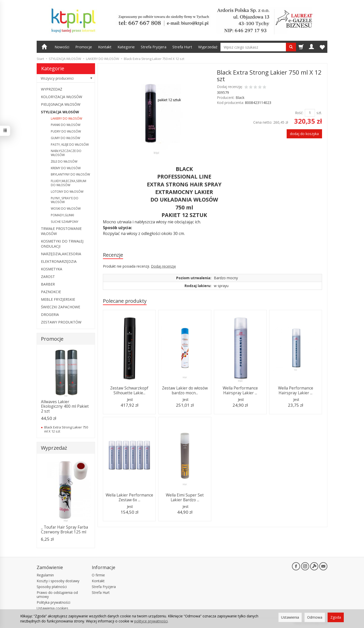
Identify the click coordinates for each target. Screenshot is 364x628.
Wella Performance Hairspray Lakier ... (240, 390)
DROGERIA (50, 315)
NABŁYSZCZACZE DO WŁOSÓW (66, 153)
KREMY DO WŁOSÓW (66, 168)
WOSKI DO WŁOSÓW (66, 209)
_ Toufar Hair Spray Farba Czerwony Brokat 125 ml (64, 529)
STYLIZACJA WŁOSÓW (60, 112)
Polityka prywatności (53, 602)
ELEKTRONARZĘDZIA (59, 261)
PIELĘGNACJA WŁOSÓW (61, 104)
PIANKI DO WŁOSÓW (66, 125)
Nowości (62, 47)
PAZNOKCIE (51, 292)
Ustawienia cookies (52, 608)
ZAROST (48, 277)
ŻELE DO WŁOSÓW (64, 161)
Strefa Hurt (182, 47)
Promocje (84, 47)
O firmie (98, 575)
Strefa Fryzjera (154, 47)
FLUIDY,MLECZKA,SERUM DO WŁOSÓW (69, 183)
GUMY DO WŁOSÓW (65, 138)
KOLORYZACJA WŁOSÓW (62, 97)
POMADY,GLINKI (62, 215)
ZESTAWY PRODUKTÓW (61, 322)
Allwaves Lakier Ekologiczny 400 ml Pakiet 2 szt (65, 406)
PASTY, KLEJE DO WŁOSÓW (70, 145)
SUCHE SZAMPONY (65, 222)
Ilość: (299, 113)
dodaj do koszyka (304, 134)
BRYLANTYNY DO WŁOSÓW (70, 174)
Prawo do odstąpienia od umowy (57, 595)
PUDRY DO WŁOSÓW (66, 131)
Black (240, 98)
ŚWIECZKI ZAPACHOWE (61, 307)
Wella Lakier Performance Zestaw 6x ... (129, 497)
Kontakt (105, 47)
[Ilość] (310, 113)
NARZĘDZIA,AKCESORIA (61, 254)
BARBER (48, 284)
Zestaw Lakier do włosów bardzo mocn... (185, 390)
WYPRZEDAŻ (52, 89)
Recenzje (113, 255)
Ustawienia (290, 617)
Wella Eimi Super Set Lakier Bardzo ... (185, 497)
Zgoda (336, 617)
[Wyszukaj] (291, 47)
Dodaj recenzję (163, 266)
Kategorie (126, 47)
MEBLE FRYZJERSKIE (58, 299)
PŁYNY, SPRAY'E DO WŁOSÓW (65, 200)
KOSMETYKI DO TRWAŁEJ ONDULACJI (62, 244)
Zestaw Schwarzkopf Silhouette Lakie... (129, 390)
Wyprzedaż (208, 47)
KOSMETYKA (52, 269)
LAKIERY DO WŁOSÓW (66, 118)
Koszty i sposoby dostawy (58, 581)
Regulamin (45, 575)
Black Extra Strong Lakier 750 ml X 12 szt (66, 429)
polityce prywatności (151, 621)
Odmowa (315, 617)
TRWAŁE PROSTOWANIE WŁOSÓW (61, 231)
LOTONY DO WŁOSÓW (67, 192)
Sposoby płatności (52, 587)
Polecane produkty (125, 301)
